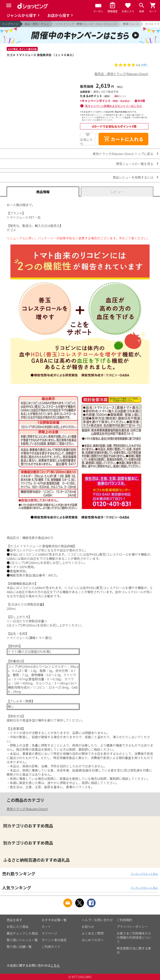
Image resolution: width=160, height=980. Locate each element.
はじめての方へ (93, 940)
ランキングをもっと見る (144, 874)
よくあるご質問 (93, 933)
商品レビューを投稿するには (133, 177)
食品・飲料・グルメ (37, 24)
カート (46, 927)
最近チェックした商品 (22, 933)
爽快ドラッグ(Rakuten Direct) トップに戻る (123, 154)
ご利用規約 (124, 920)
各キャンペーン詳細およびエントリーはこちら (114, 106)
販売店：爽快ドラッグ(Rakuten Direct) (121, 74)
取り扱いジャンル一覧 (22, 940)
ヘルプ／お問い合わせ (97, 920)
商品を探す (14, 920)
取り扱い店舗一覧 (19, 947)
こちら (55, 965)
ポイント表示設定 (54, 940)
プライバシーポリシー (132, 927)
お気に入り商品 (18, 927)
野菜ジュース (131, 24)
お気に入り (86, 141)
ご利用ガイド (51, 947)
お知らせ (88, 927)
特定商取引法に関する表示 (134, 950)
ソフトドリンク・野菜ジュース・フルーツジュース (86, 24)
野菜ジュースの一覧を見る (135, 164)
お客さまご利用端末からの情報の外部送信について (134, 937)
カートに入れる (124, 139)
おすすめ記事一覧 (54, 920)
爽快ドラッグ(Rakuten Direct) (27, 809)
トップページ (10, 24)
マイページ (49, 933)
